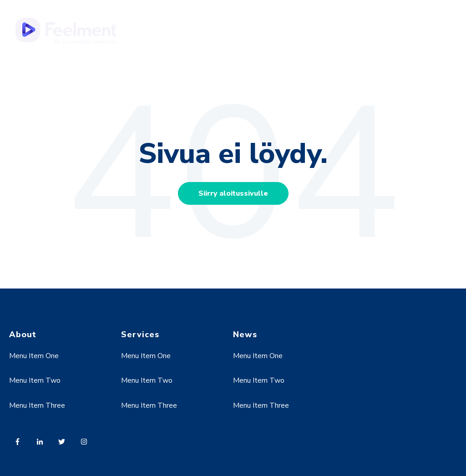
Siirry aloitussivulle (233, 193)
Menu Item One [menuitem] (34, 356)
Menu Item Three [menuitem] (37, 405)
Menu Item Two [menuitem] (35, 380)
